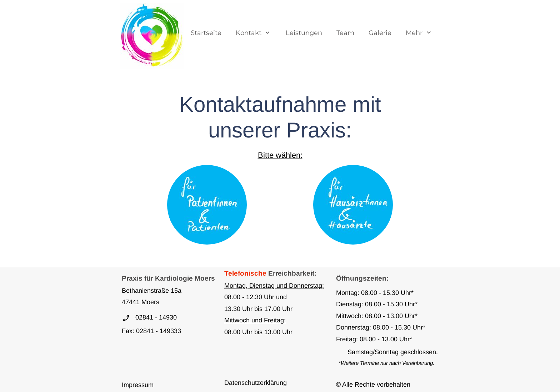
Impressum (138, 385)
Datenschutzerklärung (256, 383)
